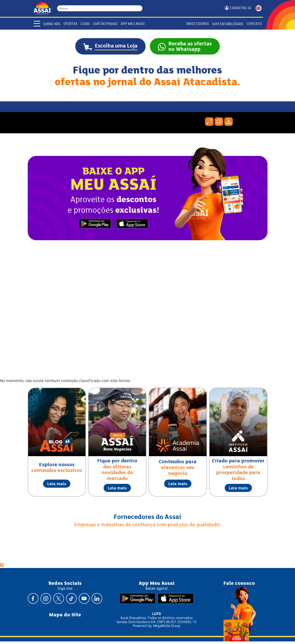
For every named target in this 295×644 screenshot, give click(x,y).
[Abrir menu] (37, 24)
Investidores (197, 24)
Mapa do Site (65, 618)
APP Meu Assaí (133, 24)
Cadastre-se (241, 8)
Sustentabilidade (228, 24)
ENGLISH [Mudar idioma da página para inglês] (259, 8)
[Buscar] (140, 8)
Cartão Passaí (105, 24)
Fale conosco (239, 586)
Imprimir (219, 124)
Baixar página (228, 124)
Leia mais (57, 487)
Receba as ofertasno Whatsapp (197, 48)
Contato (254, 24)
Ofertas (70, 24)
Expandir (209, 124)
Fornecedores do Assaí (147, 520)
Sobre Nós (52, 24)
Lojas (85, 24)
